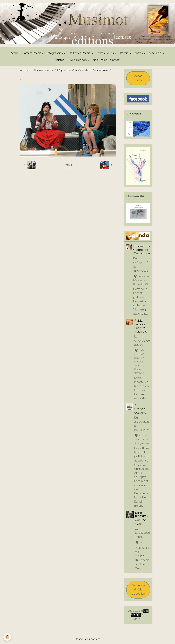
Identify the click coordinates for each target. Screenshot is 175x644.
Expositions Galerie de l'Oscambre (142, 250)
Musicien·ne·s (79, 60)
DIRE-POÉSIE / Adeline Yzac (142, 518)
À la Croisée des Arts (140, 409)
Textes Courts (105, 53)
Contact (115, 60)
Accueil (15, 53)
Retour (68, 165)
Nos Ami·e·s (100, 60)
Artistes (60, 60)
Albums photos (43, 70)
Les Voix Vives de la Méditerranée (87, 70)
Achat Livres (138, 78)
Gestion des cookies (88, 639)
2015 (60, 70)
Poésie (124, 53)
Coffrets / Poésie (80, 53)
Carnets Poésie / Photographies (43, 53)
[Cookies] (7, 637)
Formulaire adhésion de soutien (138, 590)
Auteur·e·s (155, 53)
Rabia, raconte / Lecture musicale (141, 326)
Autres (139, 53)
